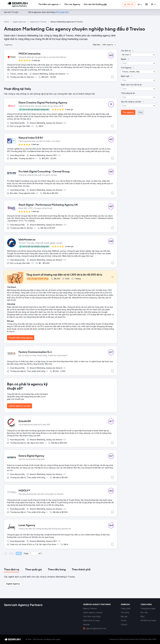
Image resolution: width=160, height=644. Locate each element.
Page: (26, 553)
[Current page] (33, 553)
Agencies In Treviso (38, 22)
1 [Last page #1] (41, 553)
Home (6, 22)
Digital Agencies (19, 22)
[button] (140, 5)
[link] (72, 5)
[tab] (12, 570)
